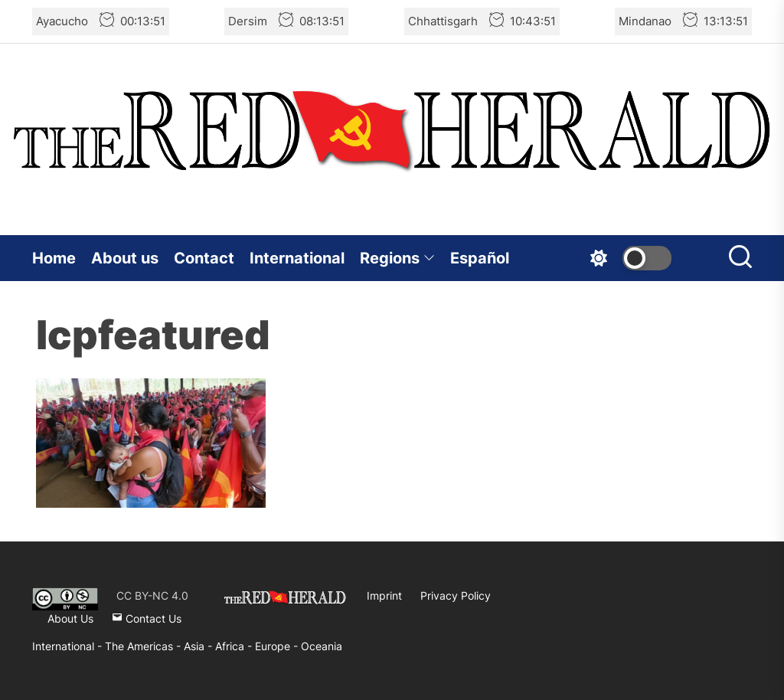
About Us (70, 618)
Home (54, 258)
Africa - (235, 646)
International (297, 258)
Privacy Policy (456, 595)
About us (125, 258)
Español (480, 258)
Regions (397, 258)
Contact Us (147, 618)
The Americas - (144, 646)
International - (69, 646)
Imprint (384, 595)
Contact (204, 258)
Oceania (322, 646)
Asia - (199, 646)
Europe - (278, 646)
